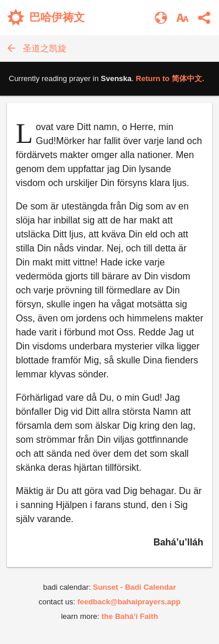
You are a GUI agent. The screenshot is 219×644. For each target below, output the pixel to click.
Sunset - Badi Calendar (134, 587)
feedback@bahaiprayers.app (129, 602)
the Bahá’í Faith (130, 616)
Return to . (170, 78)
